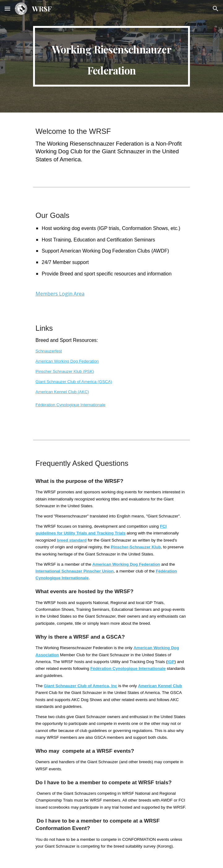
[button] (7, 9)
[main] (111, 56)
